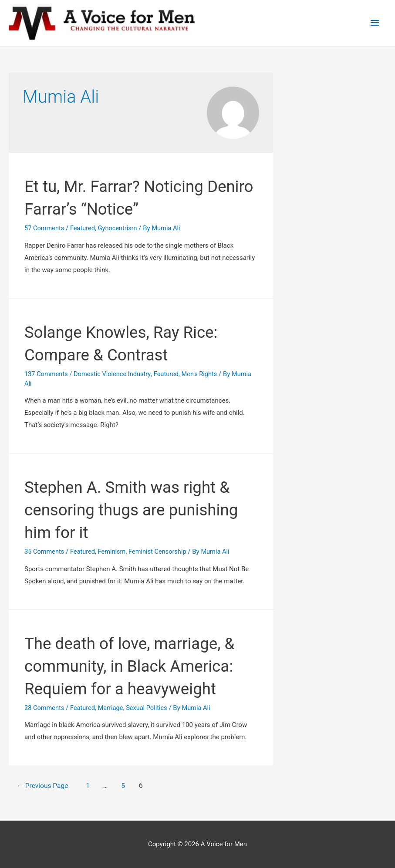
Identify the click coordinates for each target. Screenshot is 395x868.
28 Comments (45, 708)
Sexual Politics (150, 708)
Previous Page (46, 786)
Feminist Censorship (161, 552)
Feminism (114, 552)
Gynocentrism (120, 228)
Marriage (113, 708)
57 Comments (45, 228)
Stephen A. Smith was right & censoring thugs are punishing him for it (136, 510)
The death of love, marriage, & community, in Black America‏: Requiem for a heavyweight (139, 666)
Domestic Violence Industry (115, 374)
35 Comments (45, 552)
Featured (84, 228)
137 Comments (47, 374)
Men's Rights (204, 374)
